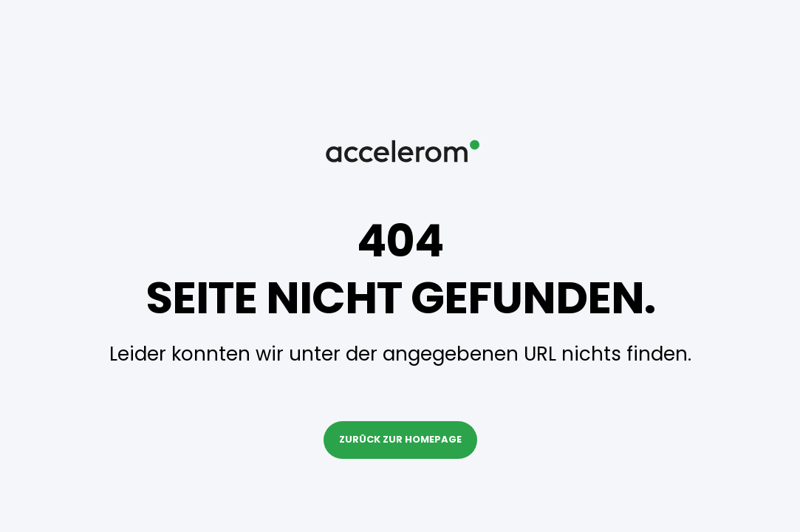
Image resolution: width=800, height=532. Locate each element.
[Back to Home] (400, 200)
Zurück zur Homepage (400, 439)
